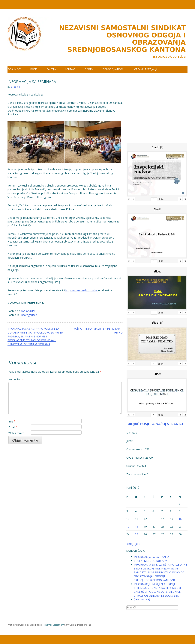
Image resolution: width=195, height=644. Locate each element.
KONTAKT (70, 69)
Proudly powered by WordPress (25, 625)
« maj (130, 544)
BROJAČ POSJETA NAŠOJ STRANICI (155, 424)
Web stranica (16, 433)
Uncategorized (28, 315)
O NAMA (89, 69)
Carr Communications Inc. (78, 625)
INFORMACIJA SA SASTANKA (151, 557)
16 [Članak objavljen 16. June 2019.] (180, 519)
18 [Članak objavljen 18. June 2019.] (136, 526)
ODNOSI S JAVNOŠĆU (114, 69)
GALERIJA (51, 69)
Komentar (16, 379)
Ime (12, 421)
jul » (138, 544)
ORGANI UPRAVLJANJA (146, 69)
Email (13, 427)
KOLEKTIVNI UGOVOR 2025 (151, 561)
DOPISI (34, 69)
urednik (15, 87)
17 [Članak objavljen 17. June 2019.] (128, 526)
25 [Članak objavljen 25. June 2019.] (136, 534)
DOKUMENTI (15, 69)
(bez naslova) (142, 599)
